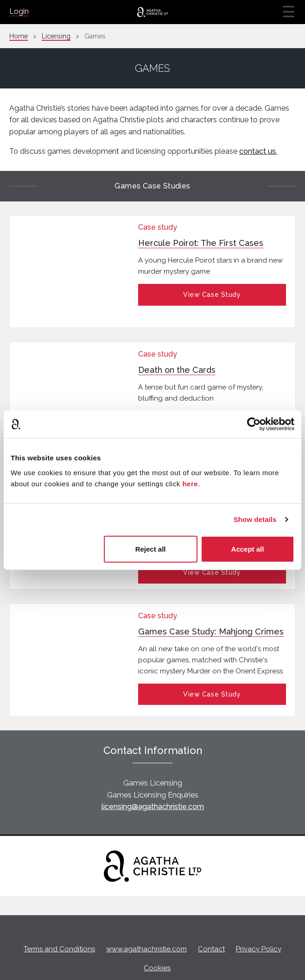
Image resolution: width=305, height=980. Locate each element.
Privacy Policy (259, 911)
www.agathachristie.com (146, 911)
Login (19, 11)
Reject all (151, 549)
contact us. (258, 151)
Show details (255, 519)
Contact (211, 911)
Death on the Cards (177, 354)
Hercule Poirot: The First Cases (201, 243)
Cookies (157, 930)
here (190, 483)
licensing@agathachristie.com (153, 769)
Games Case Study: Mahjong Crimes (211, 599)
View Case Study (212, 295)
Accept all (248, 549)
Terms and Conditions (59, 911)
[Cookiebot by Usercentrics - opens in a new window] (254, 424)
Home (19, 36)
